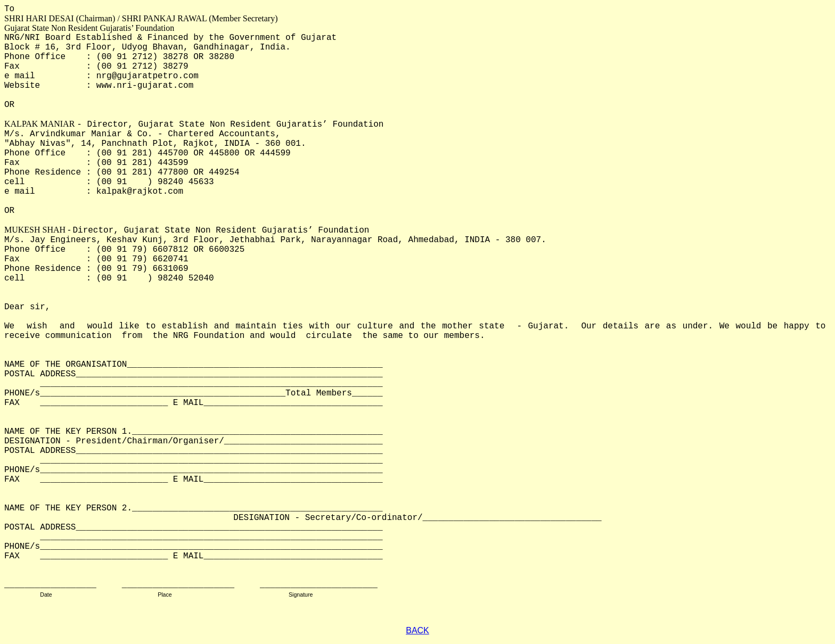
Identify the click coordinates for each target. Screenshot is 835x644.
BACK (418, 630)
